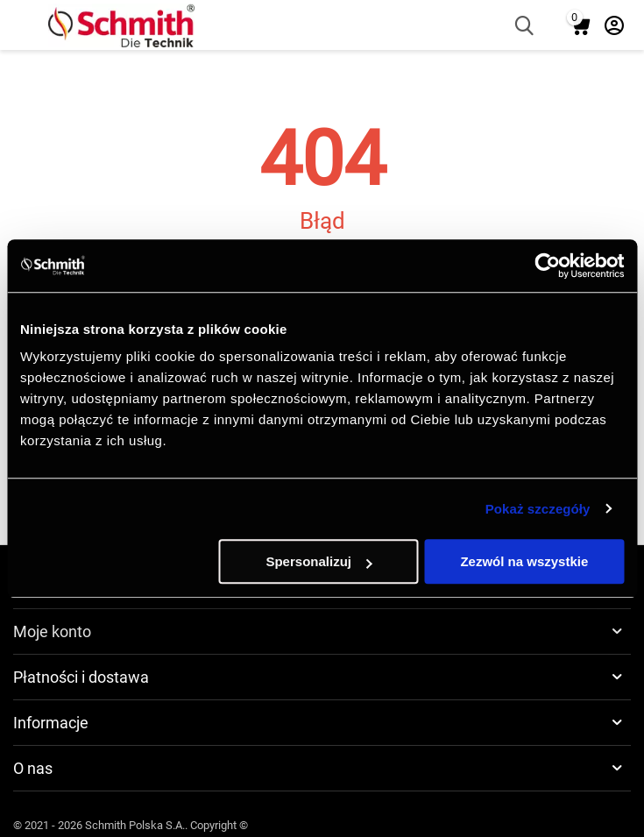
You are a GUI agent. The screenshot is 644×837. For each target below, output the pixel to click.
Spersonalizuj (319, 561)
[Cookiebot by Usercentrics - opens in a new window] (547, 266)
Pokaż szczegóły (538, 509)
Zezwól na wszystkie (524, 561)
